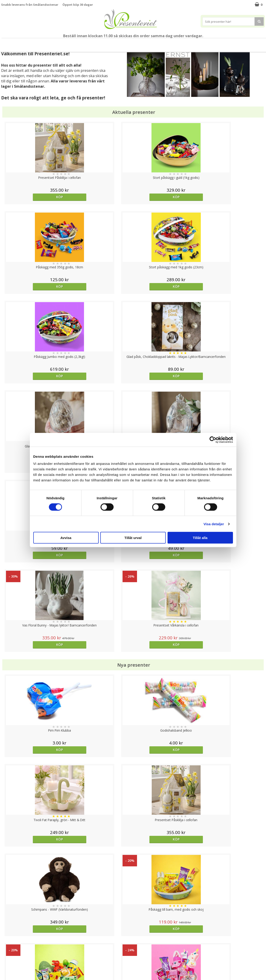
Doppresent (10, 972)
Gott (192, 43)
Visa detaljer (214, 524)
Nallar (6, 965)
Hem (139, 43)
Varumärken (10, 937)
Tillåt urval (133, 538)
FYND (229, 43)
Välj (100, 765)
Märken (212, 43)
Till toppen (133, 914)
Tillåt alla (200, 538)
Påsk (65, 43)
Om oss (7, 951)
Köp (34, 197)
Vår (49, 43)
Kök (156, 43)
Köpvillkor (8, 944)
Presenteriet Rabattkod (19, 958)
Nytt (36, 43)
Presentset (88, 43)
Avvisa (66, 538)
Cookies (7, 930)
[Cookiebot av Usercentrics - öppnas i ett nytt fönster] (213, 440)
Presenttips (115, 43)
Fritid (173, 43)
